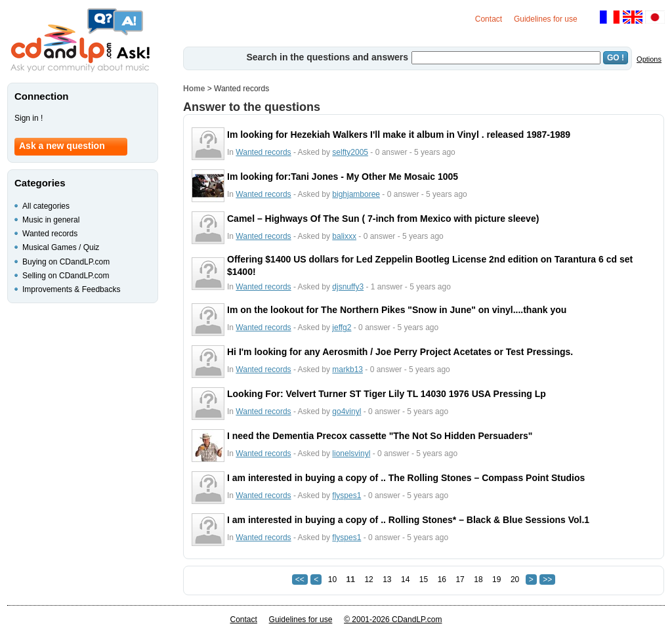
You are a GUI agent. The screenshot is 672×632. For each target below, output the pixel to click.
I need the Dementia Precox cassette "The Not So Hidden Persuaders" (380, 436)
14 (405, 579)
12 (368, 579)
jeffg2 (342, 327)
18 (478, 579)
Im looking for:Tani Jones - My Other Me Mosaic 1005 (343, 177)
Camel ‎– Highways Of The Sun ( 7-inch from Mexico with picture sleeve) (383, 219)
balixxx (344, 236)
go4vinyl (346, 411)
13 (387, 579)
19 (496, 579)
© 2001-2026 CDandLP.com (393, 620)
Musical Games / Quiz (61, 247)
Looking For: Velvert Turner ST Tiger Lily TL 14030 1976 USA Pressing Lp (387, 394)
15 (424, 579)
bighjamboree (356, 194)
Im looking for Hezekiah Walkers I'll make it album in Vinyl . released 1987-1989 (399, 135)
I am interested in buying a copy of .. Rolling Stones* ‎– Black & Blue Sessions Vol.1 (408, 520)
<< (300, 579)
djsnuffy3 (348, 287)
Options (649, 59)
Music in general (51, 220)
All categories (46, 206)
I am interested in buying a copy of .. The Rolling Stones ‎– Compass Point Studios (406, 478)
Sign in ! (29, 118)
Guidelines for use (546, 19)
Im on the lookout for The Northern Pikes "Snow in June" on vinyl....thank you (397, 310)
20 (515, 579)
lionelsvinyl (351, 453)
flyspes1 (346, 495)
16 (442, 579)
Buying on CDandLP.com (66, 262)
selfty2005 (350, 152)
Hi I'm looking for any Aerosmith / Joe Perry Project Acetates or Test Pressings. (400, 352)
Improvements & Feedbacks (71, 289)
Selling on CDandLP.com (66, 276)
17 (460, 579)
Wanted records (263, 152)
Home (194, 89)
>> (547, 579)
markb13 (347, 369)
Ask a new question (62, 146)
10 (332, 579)
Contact (489, 19)
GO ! (616, 58)
